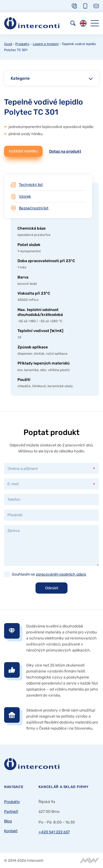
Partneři (11, 811)
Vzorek (25, 196)
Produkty (22, 44)
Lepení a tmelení (46, 44)
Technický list (31, 185)
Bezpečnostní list (34, 208)
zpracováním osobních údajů (61, 574)
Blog (8, 821)
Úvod (8, 44)
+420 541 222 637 (54, 832)
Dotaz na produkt (65, 151)
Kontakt (11, 831)
